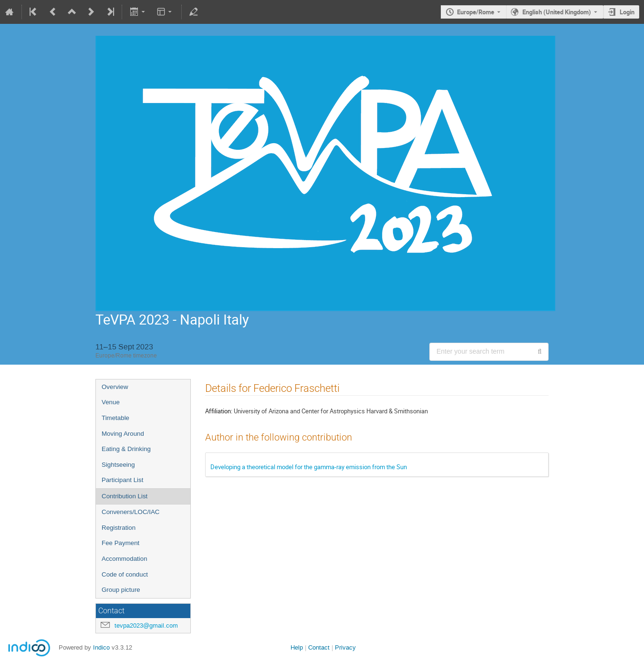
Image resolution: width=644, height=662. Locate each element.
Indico (101, 647)
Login (627, 12)
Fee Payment (120, 543)
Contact (319, 647)
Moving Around (123, 434)
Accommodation (125, 559)
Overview (115, 387)
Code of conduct (125, 574)
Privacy (345, 647)
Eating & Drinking (126, 449)
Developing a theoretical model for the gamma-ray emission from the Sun (309, 467)
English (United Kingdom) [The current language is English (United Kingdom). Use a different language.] (557, 12)
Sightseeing (118, 465)
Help (297, 647)
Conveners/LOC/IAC (130, 512)
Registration (119, 528)
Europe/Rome (476, 12)
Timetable (115, 418)
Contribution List (125, 496)
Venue (111, 402)
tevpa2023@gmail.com (146, 625)
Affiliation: (219, 411)
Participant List (122, 480)
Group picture (121, 590)
